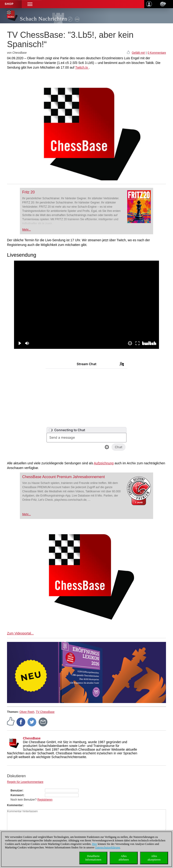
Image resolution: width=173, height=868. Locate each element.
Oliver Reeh (27, 712)
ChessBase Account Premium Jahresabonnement (63, 477)
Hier (95, 844)
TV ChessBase (45, 712)
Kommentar (15, 805)
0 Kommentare (157, 53)
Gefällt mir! (138, 53)
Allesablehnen (124, 858)
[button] (30, 4)
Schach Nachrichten (44, 19)
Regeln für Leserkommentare (25, 782)
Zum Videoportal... (20, 633)
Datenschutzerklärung (107, 847)
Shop (9, 4)
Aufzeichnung (104, 463)
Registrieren (45, 800)
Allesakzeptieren (154, 858)
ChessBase (32, 738)
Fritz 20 (28, 192)
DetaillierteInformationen (93, 858)
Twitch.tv (82, 67)
